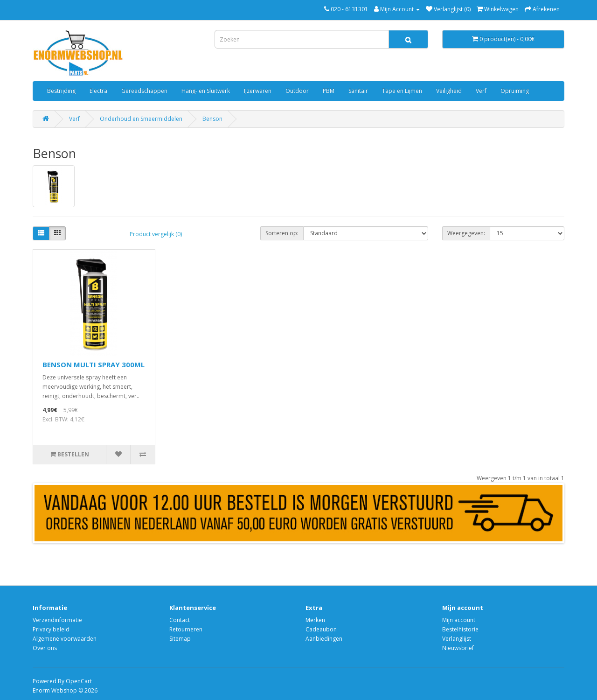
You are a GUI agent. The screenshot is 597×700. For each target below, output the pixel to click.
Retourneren (186, 629)
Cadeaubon (321, 629)
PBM (329, 91)
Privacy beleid (51, 629)
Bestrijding (61, 91)
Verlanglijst (457, 639)
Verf (481, 91)
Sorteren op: (282, 233)
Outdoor (297, 91)
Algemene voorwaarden (65, 639)
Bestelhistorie (460, 629)
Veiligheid (449, 91)
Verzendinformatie (57, 620)
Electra (98, 91)
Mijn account (459, 620)
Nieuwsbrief (458, 648)
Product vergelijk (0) (156, 234)
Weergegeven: (466, 233)
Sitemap (180, 639)
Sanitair (358, 91)
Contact (180, 620)
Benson (212, 119)
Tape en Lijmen (402, 91)
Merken (315, 620)
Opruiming (515, 91)
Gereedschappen (144, 91)
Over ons (45, 648)
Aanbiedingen (324, 639)
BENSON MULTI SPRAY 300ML (94, 364)
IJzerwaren (258, 91)
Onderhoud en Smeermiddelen (141, 119)
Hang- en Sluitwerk (206, 91)
